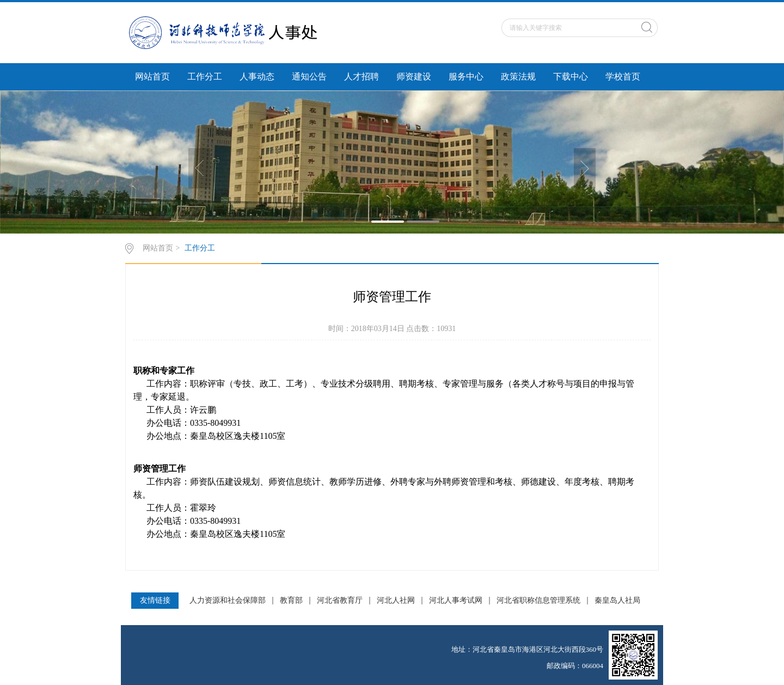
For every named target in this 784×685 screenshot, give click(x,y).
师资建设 (414, 77)
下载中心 (571, 77)
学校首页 (623, 77)
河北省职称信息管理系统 (538, 601)
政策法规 (518, 77)
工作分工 (205, 77)
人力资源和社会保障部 (228, 601)
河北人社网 (396, 601)
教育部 (291, 601)
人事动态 (257, 77)
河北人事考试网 (456, 601)
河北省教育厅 (340, 601)
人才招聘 (362, 77)
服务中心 (466, 77)
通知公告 (309, 77)
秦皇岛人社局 (617, 601)
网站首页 (152, 77)
